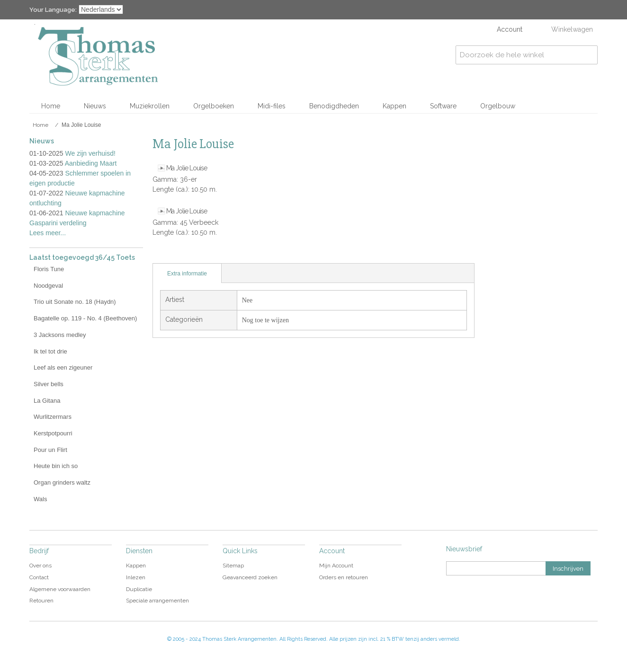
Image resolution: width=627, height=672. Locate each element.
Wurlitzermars (53, 417)
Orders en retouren (344, 577)
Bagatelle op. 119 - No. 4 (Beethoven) (85, 318)
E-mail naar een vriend (162, 254)
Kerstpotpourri (53, 433)
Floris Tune (49, 269)
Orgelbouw (498, 106)
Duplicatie (139, 589)
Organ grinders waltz (62, 482)
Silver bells (49, 384)
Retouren (41, 601)
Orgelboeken (214, 106)
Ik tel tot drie (50, 351)
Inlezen (136, 577)
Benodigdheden (334, 106)
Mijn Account (336, 566)
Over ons (40, 566)
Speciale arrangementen (157, 601)
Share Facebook (181, 254)
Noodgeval (48, 286)
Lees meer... (48, 233)
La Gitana (47, 401)
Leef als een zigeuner (63, 367)
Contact (39, 577)
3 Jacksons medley (60, 335)
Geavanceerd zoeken (250, 577)
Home (51, 106)
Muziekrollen (150, 106)
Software (443, 106)
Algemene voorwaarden (60, 589)
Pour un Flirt (50, 450)
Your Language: (53, 10)
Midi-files (272, 106)
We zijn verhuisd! (90, 153)
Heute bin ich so (56, 466)
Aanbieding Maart (91, 163)
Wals (40, 499)
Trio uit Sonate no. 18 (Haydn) (75, 302)
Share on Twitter (200, 254)
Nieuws (95, 106)
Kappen (394, 106)
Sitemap (233, 566)
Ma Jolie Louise (187, 168)
